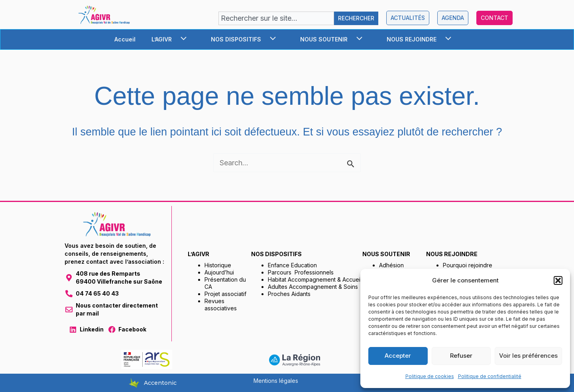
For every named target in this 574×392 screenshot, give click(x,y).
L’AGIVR (173, 39)
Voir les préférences (528, 356)
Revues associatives (221, 305)
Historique (218, 265)
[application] (182, 39)
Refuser (461, 356)
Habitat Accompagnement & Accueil (315, 279)
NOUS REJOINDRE (423, 39)
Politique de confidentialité (490, 376)
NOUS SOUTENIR (335, 39)
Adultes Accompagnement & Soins (313, 287)
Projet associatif (225, 294)
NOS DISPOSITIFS (248, 39)
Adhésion (391, 265)
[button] (558, 280)
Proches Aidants (289, 294)
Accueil (125, 39)
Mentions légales (276, 381)
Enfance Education (292, 265)
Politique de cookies (430, 376)
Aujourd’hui (219, 272)
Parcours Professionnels (301, 272)
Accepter (398, 356)
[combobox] (276, 18)
